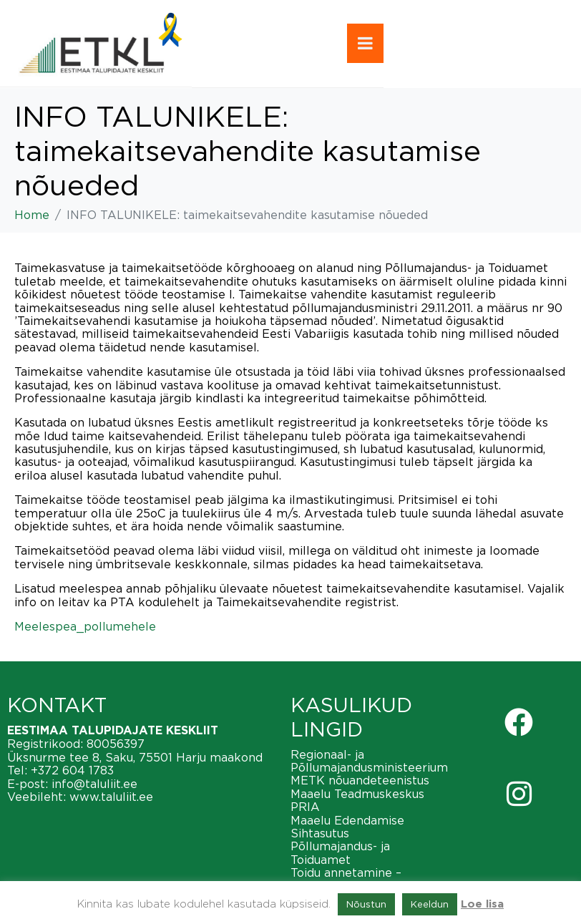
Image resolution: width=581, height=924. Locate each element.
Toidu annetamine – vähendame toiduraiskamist (369, 879)
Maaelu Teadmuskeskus (357, 794)
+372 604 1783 (72, 770)
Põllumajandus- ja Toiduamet (340, 852)
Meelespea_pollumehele (85, 626)
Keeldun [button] (430, 904)
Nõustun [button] (366, 904)
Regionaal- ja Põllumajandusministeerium (369, 761)
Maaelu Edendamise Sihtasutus (347, 827)
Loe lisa (482, 904)
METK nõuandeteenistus (360, 780)
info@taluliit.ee (94, 784)
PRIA (305, 807)
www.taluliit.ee (111, 797)
